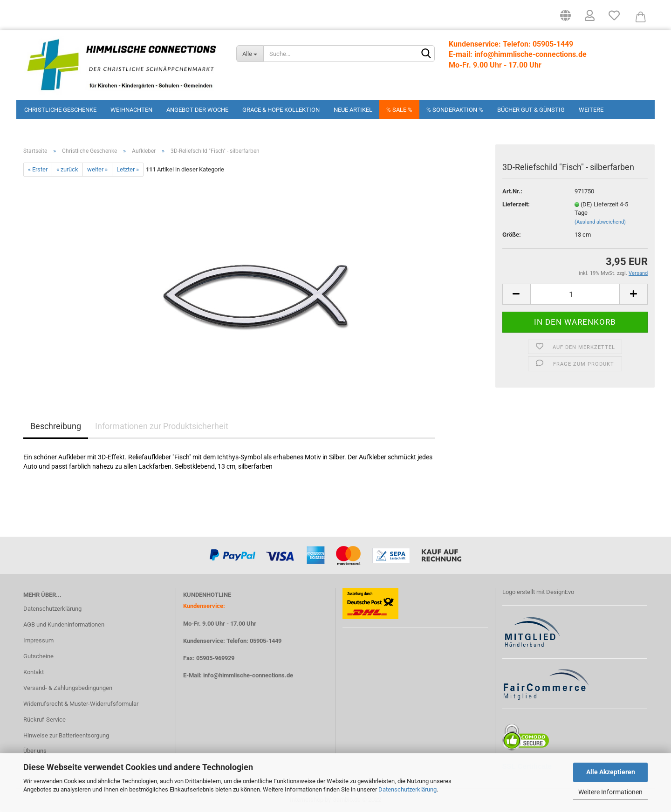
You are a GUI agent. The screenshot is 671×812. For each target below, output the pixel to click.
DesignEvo (560, 592)
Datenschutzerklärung (407, 789)
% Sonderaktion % (455, 110)
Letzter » (128, 169)
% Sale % (399, 110)
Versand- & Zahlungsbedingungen (68, 688)
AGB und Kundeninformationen (64, 624)
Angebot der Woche (197, 110)
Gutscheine (38, 656)
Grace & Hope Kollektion (281, 110)
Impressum (38, 640)
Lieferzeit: (516, 204)
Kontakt (34, 672)
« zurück (67, 169)
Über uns (35, 751)
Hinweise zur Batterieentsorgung (66, 735)
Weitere (591, 110)
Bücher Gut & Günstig (531, 110)
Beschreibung (56, 426)
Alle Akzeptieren (611, 772)
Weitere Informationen (610, 792)
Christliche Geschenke (60, 110)
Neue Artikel (353, 110)
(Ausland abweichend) (600, 222)
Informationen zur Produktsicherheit (162, 426)
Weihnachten (131, 110)
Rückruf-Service (45, 720)
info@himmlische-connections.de (248, 675)
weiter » (97, 169)
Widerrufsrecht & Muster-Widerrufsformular (81, 704)
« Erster (38, 169)
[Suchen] (426, 54)
